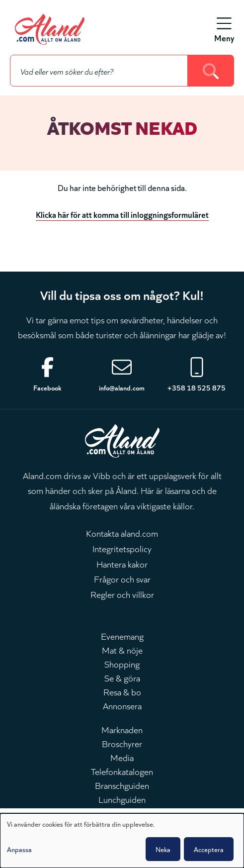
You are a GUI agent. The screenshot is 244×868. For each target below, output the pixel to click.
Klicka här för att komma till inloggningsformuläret (122, 214)
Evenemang (122, 636)
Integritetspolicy (122, 548)
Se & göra (122, 677)
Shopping (122, 664)
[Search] (211, 71)
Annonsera (122, 705)
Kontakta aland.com (122, 533)
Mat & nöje (122, 650)
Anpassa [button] (19, 849)
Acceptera (209, 849)
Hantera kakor (122, 564)
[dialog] (122, 841)
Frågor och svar (122, 579)
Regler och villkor (122, 594)
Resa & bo (122, 691)
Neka (163, 849)
